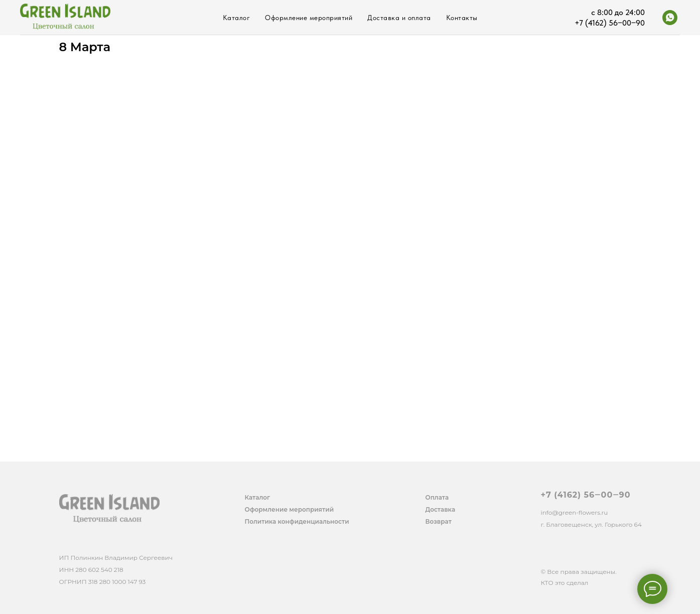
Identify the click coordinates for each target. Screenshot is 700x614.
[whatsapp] (670, 18)
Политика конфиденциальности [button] (297, 521)
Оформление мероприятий (309, 18)
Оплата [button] (437, 497)
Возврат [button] (439, 521)
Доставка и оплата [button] (399, 18)
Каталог (237, 18)
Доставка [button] (441, 509)
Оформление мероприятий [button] (290, 509)
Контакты (462, 18)
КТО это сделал (565, 583)
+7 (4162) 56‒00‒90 (586, 495)
